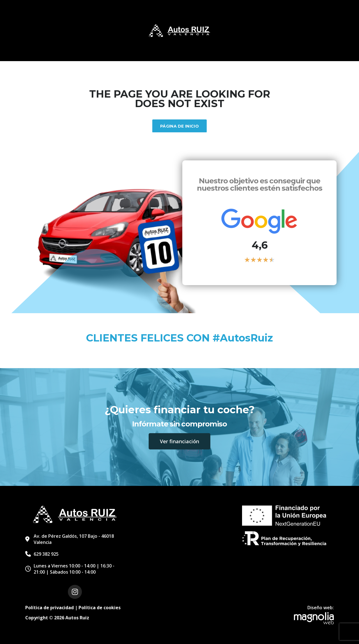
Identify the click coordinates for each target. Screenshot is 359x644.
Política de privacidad (50, 608)
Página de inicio (179, 126)
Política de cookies (100, 608)
